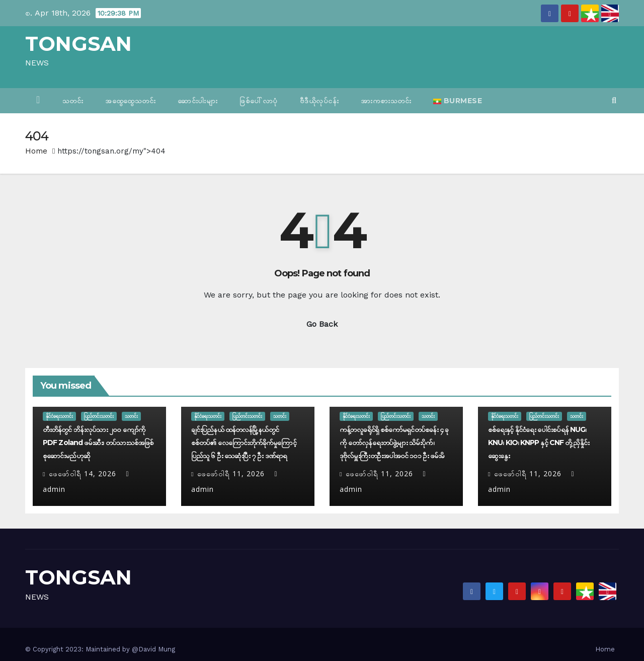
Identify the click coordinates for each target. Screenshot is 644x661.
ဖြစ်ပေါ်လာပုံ (259, 101)
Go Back (322, 324)
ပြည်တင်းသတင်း (99, 416)
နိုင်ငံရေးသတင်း (59, 416)
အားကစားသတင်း (386, 101)
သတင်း (73, 101)
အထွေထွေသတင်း (130, 101)
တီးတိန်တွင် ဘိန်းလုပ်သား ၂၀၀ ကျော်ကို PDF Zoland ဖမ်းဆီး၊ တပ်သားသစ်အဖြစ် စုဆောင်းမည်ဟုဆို (98, 443)
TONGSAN (78, 44)
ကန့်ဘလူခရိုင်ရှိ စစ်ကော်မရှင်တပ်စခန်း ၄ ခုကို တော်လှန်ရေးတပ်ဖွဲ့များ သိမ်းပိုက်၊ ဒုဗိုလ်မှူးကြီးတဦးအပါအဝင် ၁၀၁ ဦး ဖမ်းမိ (394, 443)
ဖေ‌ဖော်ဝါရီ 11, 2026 (231, 473)
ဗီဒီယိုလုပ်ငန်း (319, 101)
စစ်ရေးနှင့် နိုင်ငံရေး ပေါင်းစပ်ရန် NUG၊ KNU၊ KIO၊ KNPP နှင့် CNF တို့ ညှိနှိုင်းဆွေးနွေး (539, 443)
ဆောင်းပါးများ (197, 101)
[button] (614, 100)
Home (36, 151)
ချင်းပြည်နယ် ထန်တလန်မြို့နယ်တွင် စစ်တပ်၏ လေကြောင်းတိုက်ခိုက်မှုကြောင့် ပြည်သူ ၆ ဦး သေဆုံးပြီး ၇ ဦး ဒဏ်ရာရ (244, 443)
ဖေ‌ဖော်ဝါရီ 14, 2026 (83, 473)
